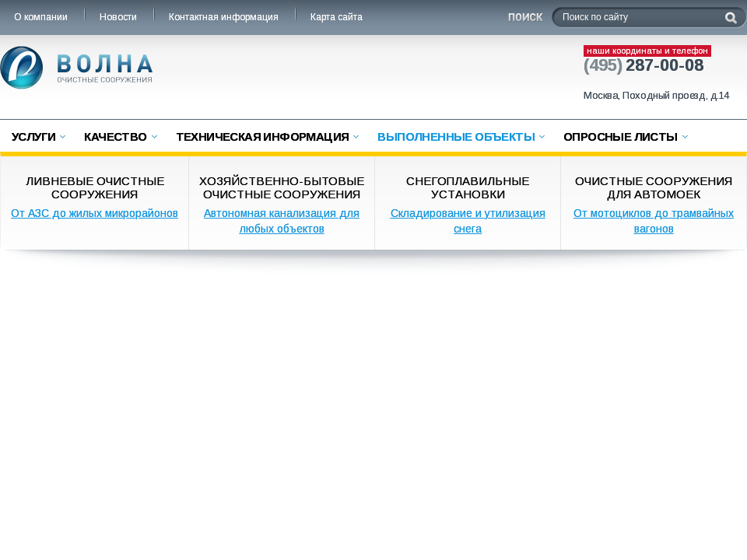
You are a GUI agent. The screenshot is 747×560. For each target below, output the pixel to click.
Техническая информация (263, 136)
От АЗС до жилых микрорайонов (95, 213)
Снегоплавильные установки (468, 187)
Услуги (33, 136)
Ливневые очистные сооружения (95, 187)
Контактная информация (225, 17)
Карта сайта (338, 17)
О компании (42, 17)
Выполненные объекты (456, 136)
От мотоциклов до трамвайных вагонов (654, 221)
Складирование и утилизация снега (468, 221)
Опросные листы (621, 136)
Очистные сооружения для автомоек (654, 187)
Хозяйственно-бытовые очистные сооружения (282, 187)
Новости (119, 17)
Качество (115, 136)
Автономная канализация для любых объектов (282, 221)
